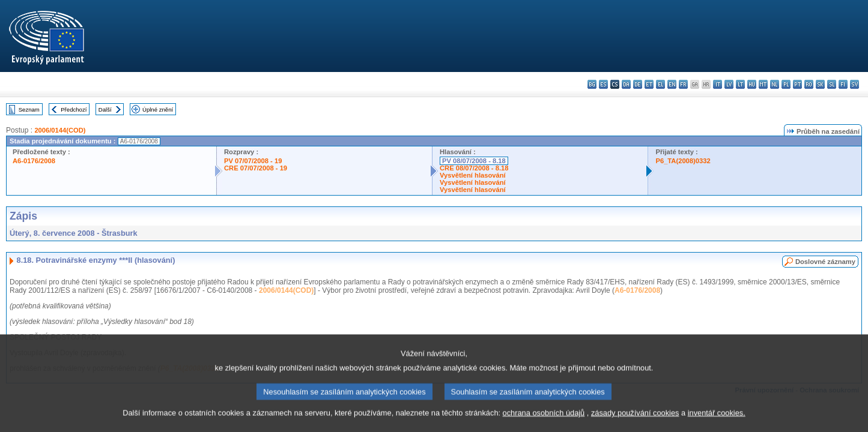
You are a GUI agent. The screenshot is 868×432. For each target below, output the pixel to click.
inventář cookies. (717, 423)
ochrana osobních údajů (544, 423)
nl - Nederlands (775, 84)
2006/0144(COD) (60, 130)
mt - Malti (763, 84)
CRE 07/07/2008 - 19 (256, 168)
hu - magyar (752, 84)
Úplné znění (158, 109)
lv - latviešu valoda (729, 84)
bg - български (592, 84)
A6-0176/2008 (34, 161)
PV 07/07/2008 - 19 (253, 161)
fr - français (683, 84)
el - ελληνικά (660, 84)
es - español (603, 84)
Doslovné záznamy (825, 262)
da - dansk (626, 84)
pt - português (797, 84)
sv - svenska (854, 84)
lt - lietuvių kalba (740, 84)
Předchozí (74, 109)
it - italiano (718, 84)
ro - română (809, 84)
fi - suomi (843, 84)
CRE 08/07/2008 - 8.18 (474, 168)
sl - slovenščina (832, 84)
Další (105, 109)
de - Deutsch (638, 84)
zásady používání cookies (635, 423)
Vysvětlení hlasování (473, 175)
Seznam (29, 109)
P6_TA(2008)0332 (683, 161)
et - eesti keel (649, 84)
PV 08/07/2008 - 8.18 (474, 161)
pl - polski (786, 84)
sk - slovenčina (820, 84)
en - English (672, 84)
